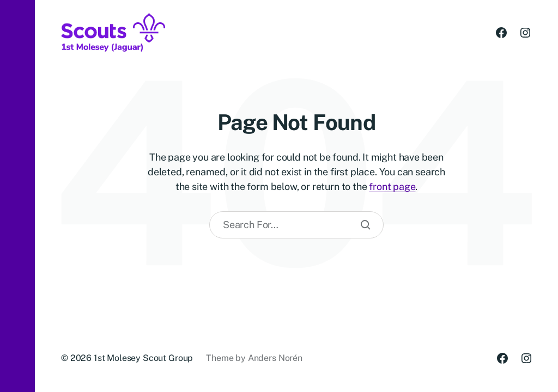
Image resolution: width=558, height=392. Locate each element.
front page (392, 186)
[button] (17, 196)
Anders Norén (275, 358)
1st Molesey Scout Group (143, 358)
